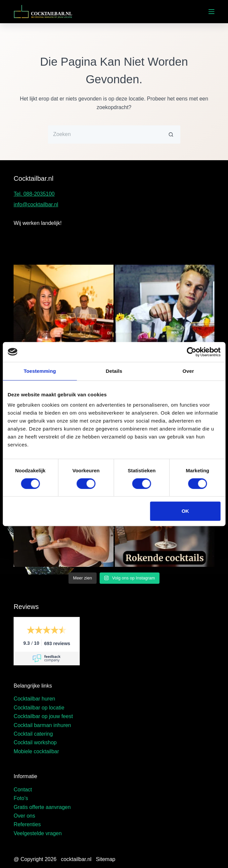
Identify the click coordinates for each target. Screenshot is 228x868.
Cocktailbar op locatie (39, 708)
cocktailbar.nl (76, 859)
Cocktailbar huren (34, 699)
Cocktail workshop (35, 742)
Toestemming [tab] (40, 371)
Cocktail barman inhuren (42, 725)
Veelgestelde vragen (38, 833)
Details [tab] (114, 371)
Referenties (27, 824)
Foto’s (21, 798)
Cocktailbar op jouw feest (43, 716)
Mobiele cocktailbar (36, 751)
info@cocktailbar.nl (36, 204)
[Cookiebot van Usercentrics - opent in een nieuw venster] (191, 352)
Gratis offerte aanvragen (42, 807)
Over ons (24, 816)
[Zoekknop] (171, 134)
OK (185, 511)
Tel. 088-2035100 (34, 194)
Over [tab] (188, 371)
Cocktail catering (33, 734)
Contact (23, 790)
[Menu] (211, 12)
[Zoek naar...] (105, 134)
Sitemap (106, 859)
